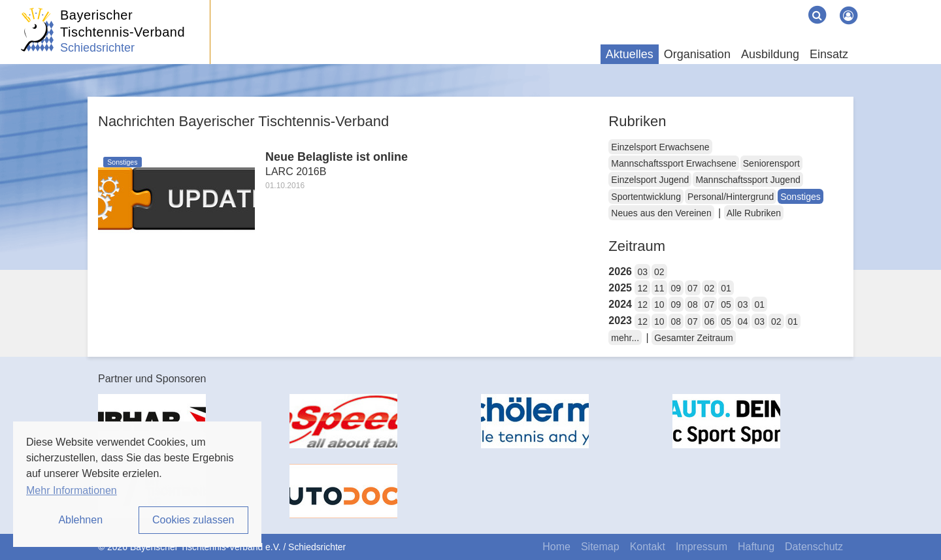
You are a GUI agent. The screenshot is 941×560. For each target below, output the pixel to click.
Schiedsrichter (97, 48)
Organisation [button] (697, 54)
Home (556, 547)
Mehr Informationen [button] (72, 490)
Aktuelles (630, 54)
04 (743, 321)
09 (676, 288)
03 (642, 272)
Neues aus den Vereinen (661, 213)
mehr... (625, 338)
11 (659, 288)
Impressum (702, 547)
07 (693, 288)
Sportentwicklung (646, 197)
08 (693, 305)
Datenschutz (814, 547)
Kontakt (648, 547)
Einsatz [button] (829, 54)
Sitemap (600, 547)
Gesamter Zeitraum (694, 338)
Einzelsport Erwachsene (660, 147)
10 (659, 305)
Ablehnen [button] (80, 520)
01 (726, 288)
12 (642, 288)
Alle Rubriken (754, 213)
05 (726, 305)
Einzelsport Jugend (650, 180)
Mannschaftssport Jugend (748, 180)
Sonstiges (800, 197)
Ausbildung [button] (770, 54)
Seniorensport (771, 163)
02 (659, 272)
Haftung (756, 547)
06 (710, 321)
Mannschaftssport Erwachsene (673, 163)
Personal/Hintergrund (731, 197)
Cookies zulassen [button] (193, 520)
